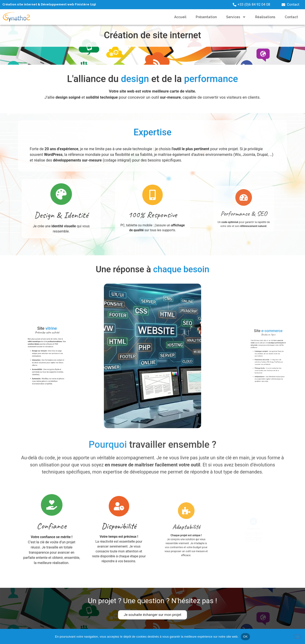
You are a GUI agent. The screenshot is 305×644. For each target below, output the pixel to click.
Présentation (206, 17)
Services (236, 17)
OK (245, 637)
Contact (291, 17)
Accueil (180, 17)
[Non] (297, 636)
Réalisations (265, 17)
